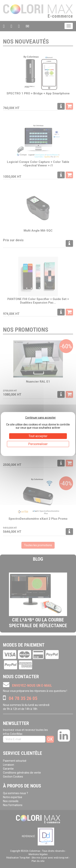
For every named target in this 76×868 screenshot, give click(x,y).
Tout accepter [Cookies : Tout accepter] (38, 436)
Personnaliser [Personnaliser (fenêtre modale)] (38, 444)
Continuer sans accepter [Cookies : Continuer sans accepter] (40, 418)
